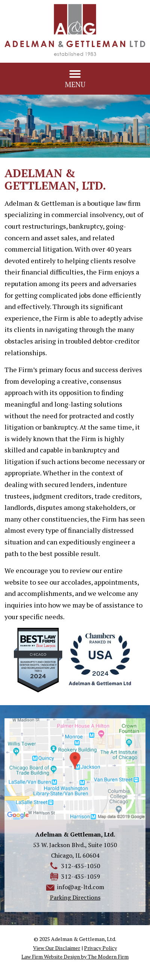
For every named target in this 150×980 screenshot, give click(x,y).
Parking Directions (75, 897)
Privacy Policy (100, 948)
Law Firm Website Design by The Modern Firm (75, 957)
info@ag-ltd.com (81, 887)
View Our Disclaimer (57, 948)
